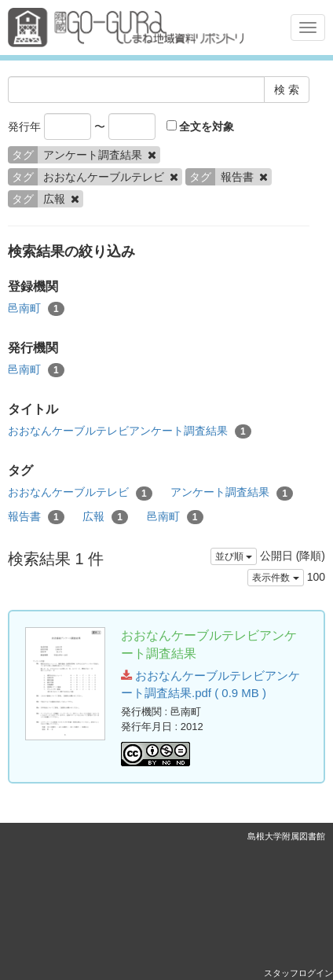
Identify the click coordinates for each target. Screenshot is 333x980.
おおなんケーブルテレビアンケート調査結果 (130, 431)
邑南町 (36, 309)
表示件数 (275, 578)
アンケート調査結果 (232, 493)
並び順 (234, 556)
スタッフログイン (298, 973)
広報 (105, 517)
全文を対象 (201, 127)
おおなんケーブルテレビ (80, 493)
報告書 (36, 517)
